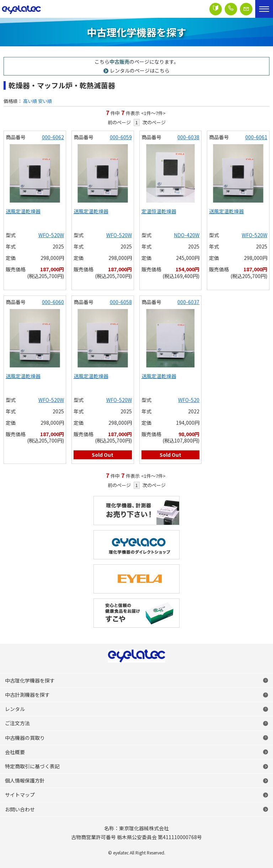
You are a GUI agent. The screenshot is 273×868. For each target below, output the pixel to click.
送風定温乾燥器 (23, 211)
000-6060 (53, 302)
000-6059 (121, 137)
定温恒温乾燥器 (159, 211)
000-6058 (121, 302)
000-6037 (188, 302)
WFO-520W (51, 235)
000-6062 (53, 137)
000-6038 (188, 137)
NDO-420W (187, 235)
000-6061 (256, 137)
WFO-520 (189, 400)
